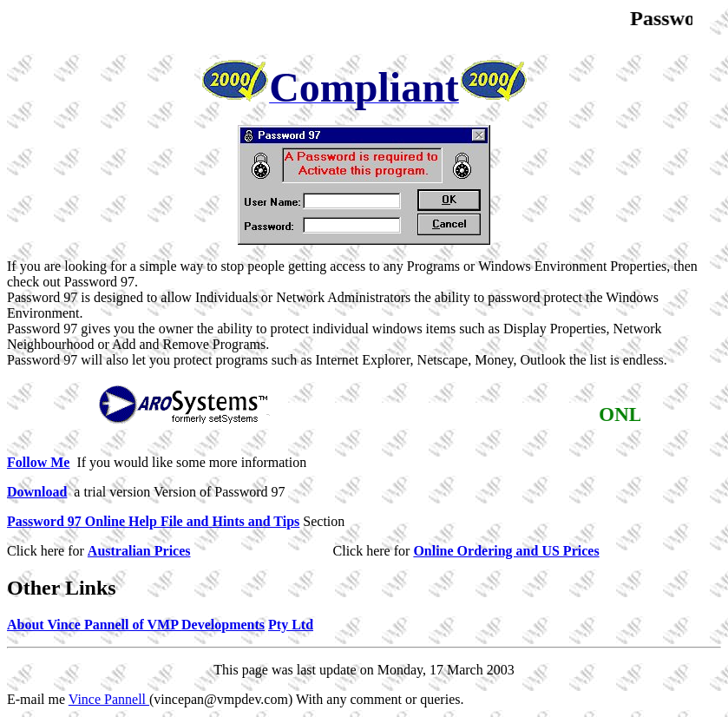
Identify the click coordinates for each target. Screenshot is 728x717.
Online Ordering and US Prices (506, 551)
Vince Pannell (109, 699)
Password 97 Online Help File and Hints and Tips (153, 521)
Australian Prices (139, 551)
